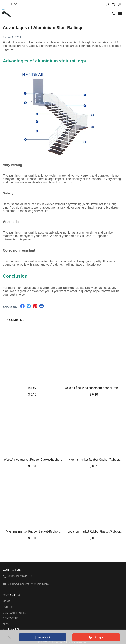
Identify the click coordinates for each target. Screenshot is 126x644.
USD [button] (12, 4)
